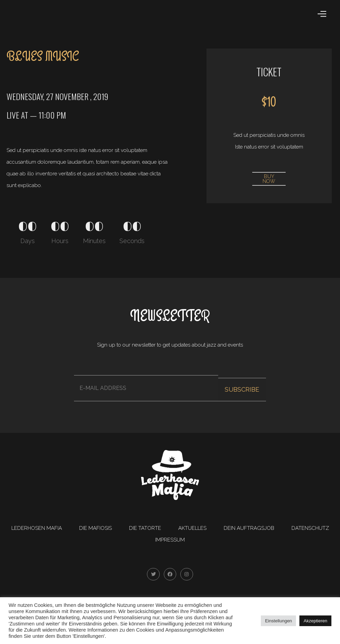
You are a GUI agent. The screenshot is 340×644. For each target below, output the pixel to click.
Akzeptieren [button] (315, 621)
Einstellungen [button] (278, 621)
